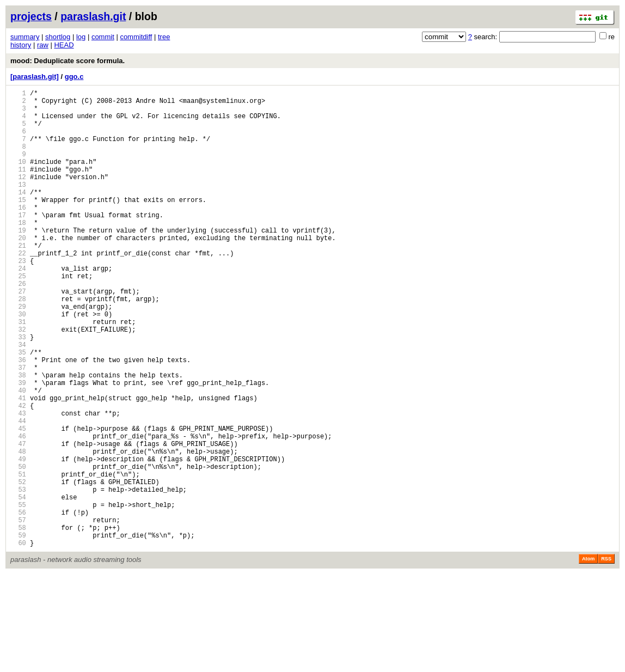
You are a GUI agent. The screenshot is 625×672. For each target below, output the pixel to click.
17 (18, 243)
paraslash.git (93, 16)
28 (18, 344)
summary (25, 37)
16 (18, 233)
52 (18, 567)
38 (18, 437)
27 (18, 335)
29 (18, 354)
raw (43, 45)
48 (18, 530)
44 (18, 493)
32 (18, 381)
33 (18, 391)
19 (18, 261)
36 (18, 419)
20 (18, 270)
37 (18, 428)
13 (18, 206)
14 (18, 215)
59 (18, 631)
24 (18, 307)
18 (18, 252)
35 (18, 409)
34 (18, 400)
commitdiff (136, 37)
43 (18, 483)
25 (18, 317)
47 (18, 520)
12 (18, 196)
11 (18, 187)
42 (18, 474)
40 (18, 456)
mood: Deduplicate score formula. (68, 61)
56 (18, 604)
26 (18, 326)
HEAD (64, 45)
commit (103, 37)
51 (18, 557)
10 (18, 178)
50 (18, 548)
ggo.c (74, 77)
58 (18, 622)
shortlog (58, 37)
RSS (606, 657)
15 (18, 224)
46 (18, 511)
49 (18, 539)
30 (18, 363)
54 (18, 585)
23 (18, 298)
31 (18, 372)
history (21, 45)
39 (18, 446)
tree (164, 37)
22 (18, 289)
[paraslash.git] (35, 77)
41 (18, 465)
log (81, 37)
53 (18, 576)
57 (18, 613)
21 (18, 280)
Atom (588, 657)
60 (18, 641)
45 (18, 502)
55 (18, 594)
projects (31, 16)
